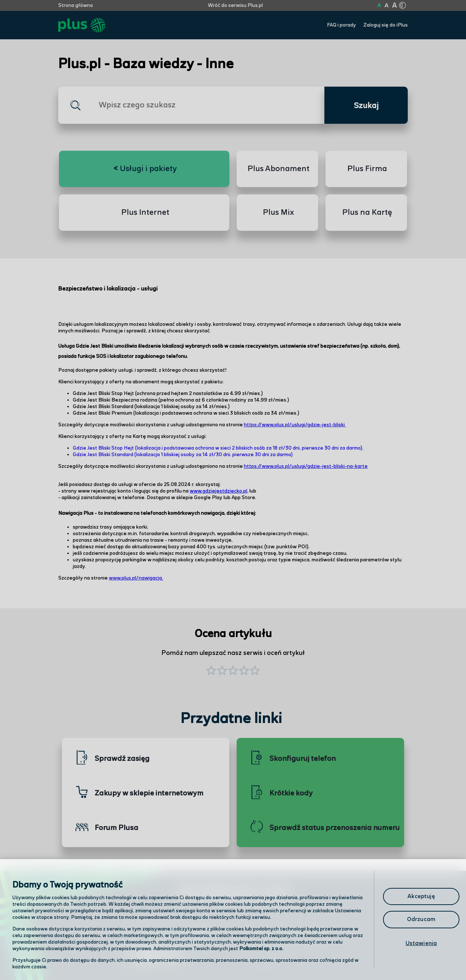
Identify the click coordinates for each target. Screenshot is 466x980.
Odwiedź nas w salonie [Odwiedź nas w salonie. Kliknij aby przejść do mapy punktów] (166, 937)
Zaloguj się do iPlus (386, 25)
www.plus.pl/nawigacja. (136, 578)
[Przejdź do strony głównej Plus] (82, 25)
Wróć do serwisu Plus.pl (235, 5)
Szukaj (366, 106)
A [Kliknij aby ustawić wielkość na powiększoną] (386, 6)
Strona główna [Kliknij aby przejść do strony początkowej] (76, 5)
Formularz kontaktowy (285, 938)
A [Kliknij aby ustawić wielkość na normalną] (379, 5)
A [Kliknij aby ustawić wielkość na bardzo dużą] (394, 6)
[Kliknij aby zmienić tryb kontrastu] (402, 5)
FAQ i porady (341, 25)
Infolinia (264, 957)
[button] (255, 671)
